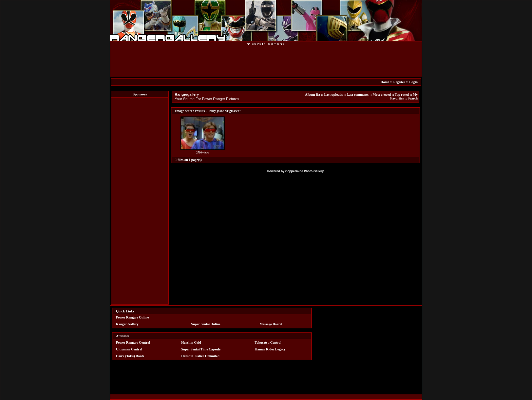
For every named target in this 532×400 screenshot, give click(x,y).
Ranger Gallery (127, 324)
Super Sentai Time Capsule (201, 349)
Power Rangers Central (133, 342)
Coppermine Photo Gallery (305, 171)
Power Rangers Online (132, 317)
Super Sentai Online (206, 324)
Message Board (271, 324)
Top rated (402, 95)
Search (413, 98)
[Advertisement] (266, 61)
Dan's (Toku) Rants (130, 356)
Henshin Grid (191, 342)
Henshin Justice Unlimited (200, 356)
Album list (313, 95)
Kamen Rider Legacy (270, 349)
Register (399, 82)
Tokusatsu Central (268, 342)
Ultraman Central (129, 349)
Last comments (358, 95)
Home (385, 82)
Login (413, 82)
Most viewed (382, 95)
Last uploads (333, 95)
